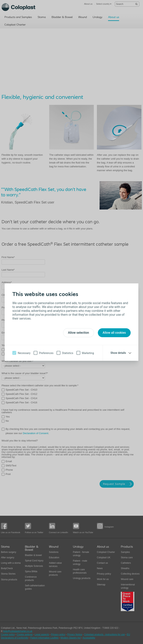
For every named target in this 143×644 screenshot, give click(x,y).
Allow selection (78, 333)
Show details (118, 353)
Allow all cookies (114, 333)
